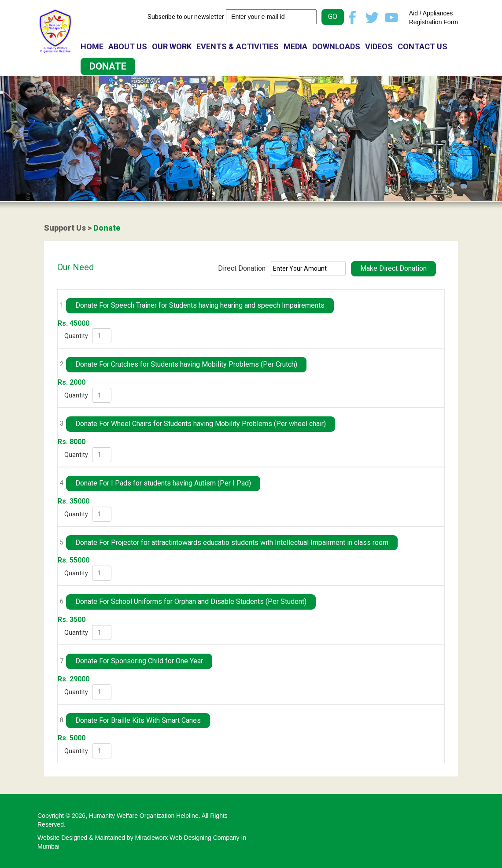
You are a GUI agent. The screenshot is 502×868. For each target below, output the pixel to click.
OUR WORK (172, 46)
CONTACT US (423, 46)
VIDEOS (379, 46)
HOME (92, 46)
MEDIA (295, 46)
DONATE (108, 66)
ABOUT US (128, 46)
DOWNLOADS (336, 46)
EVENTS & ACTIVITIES (238, 46)
